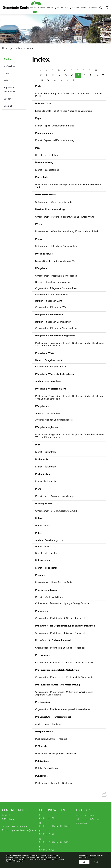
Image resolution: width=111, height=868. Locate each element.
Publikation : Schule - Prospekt (51, 739)
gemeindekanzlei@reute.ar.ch (27, 830)
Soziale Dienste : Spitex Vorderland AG (55, 261)
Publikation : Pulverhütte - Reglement (54, 783)
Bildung (68, 8)
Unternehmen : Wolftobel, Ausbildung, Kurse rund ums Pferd (66, 231)
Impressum (81, 816)
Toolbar (8, 59)
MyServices (9, 66)
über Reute (34, 8)
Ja (84, 862)
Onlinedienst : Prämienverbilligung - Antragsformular (62, 603)
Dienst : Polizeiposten (46, 553)
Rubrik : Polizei (43, 547)
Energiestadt (81, 823)
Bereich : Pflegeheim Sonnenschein (53, 282)
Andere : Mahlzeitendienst (48, 381)
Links (6, 73)
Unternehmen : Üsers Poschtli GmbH (54, 202)
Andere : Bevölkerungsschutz (50, 540)
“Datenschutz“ (19, 861)
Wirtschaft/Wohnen (89, 8)
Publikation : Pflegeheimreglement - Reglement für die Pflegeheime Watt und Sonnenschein (69, 344)
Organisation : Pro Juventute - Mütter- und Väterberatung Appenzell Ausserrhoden (64, 693)
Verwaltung (51, 8)
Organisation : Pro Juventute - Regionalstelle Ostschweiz (64, 663)
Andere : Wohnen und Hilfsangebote (54, 420)
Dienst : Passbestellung (47, 155)
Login (107, 8)
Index (14, 80)
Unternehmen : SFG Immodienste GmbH (56, 511)
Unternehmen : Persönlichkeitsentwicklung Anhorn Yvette (65, 217)
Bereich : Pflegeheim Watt (49, 301)
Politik (43, 8)
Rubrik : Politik (43, 526)
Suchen (7, 99)
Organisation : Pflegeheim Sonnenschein (56, 288)
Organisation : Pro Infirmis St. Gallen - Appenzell (60, 618)
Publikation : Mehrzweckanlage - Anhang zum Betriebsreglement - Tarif (69, 186)
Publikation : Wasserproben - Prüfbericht (56, 754)
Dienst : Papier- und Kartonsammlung (55, 126)
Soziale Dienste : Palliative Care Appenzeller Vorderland (64, 111)
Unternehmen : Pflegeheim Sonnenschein (56, 246)
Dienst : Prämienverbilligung (50, 597)
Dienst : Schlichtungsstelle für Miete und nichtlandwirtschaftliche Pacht (68, 95)
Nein (96, 862)
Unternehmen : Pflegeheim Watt (52, 295)
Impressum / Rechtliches (10, 90)
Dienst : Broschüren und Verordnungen (55, 496)
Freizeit (60, 8)
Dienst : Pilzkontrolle (46, 452)
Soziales (76, 8)
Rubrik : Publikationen (46, 768)
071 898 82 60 (20, 827)
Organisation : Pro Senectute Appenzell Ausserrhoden (63, 709)
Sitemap (8, 106)
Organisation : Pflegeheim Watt (51, 307)
